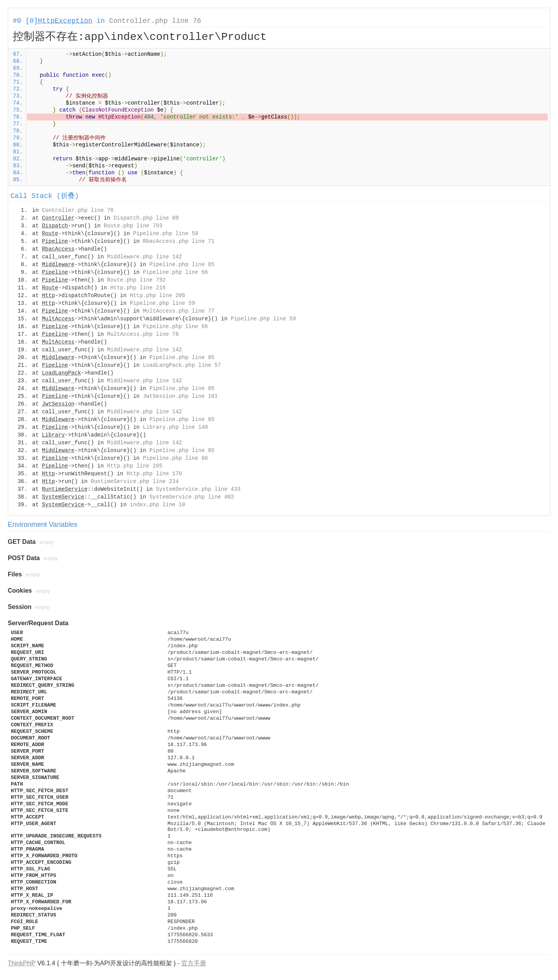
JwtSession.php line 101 (180, 396)
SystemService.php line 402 (191, 497)
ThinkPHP (22, 963)
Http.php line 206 (158, 296)
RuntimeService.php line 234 (135, 481)
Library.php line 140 (176, 427)
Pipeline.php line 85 (182, 265)
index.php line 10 (158, 505)
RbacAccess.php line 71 (179, 241)
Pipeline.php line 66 (176, 272)
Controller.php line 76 (155, 21)
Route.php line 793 (133, 226)
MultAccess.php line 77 (179, 311)
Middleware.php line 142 (144, 257)
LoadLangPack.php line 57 (182, 365)
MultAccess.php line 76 (143, 334)
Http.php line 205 (135, 466)
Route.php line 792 (136, 280)
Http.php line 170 (154, 474)
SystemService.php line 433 (198, 489)
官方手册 (194, 963)
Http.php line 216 (138, 288)
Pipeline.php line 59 (165, 234)
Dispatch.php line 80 (146, 218)
